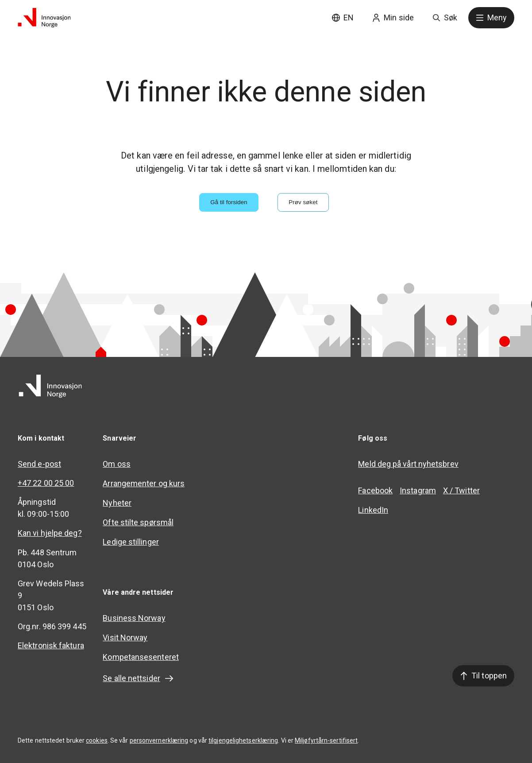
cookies (97, 740)
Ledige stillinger (131, 542)
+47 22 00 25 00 (46, 483)
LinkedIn (373, 510)
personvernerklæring (159, 740)
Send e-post (39, 464)
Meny (491, 17)
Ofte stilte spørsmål (138, 522)
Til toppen (483, 676)
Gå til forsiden (229, 202)
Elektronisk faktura (51, 645)
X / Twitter (461, 490)
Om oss (117, 464)
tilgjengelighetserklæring (243, 740)
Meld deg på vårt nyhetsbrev (408, 464)
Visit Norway (125, 637)
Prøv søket (303, 202)
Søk (445, 17)
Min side (393, 17)
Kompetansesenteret (141, 657)
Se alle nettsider (139, 678)
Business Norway (134, 618)
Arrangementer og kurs (144, 483)
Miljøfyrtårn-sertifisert (326, 740)
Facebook (375, 490)
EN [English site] (343, 17)
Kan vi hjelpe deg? (50, 533)
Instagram (418, 490)
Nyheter (117, 503)
